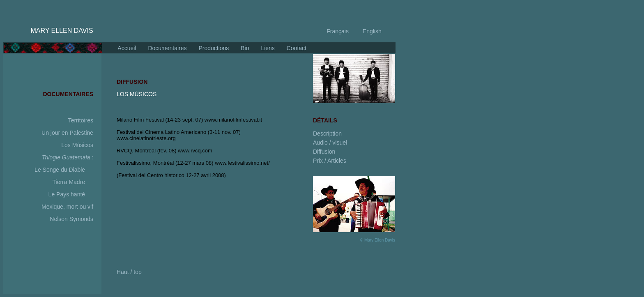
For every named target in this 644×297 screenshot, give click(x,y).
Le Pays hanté (67, 194)
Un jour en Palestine (67, 133)
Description (327, 134)
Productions (213, 48)
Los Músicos (77, 145)
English (371, 31)
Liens (267, 48)
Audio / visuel (330, 143)
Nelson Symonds (71, 219)
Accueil (127, 48)
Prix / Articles (330, 161)
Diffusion (324, 152)
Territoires (82, 120)
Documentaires (167, 48)
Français (338, 31)
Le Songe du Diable (60, 170)
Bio (244, 48)
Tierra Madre (69, 182)
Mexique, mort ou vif (67, 207)
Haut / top (129, 272)
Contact (296, 48)
